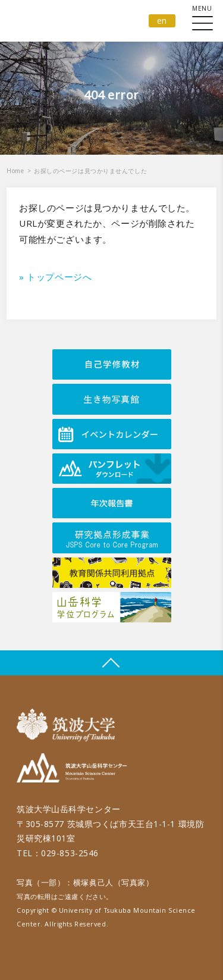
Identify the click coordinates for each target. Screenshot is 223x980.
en (162, 21)
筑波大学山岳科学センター (72, 770)
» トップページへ (55, 277)
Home (15, 171)
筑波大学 (69, 725)
